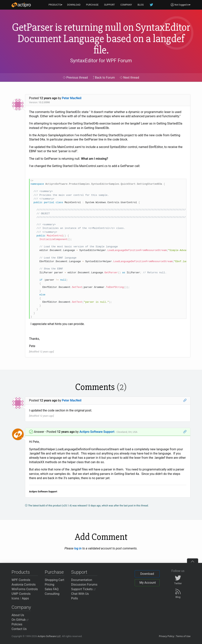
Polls (75, 598)
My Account (148, 583)
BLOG (141, 5)
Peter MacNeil (72, 98)
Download (147, 574)
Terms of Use (183, 636)
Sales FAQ (52, 589)
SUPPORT (109, 5)
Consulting (52, 594)
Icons (15, 598)
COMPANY (126, 5)
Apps (25, 598)
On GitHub (20, 620)
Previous (75, 78)
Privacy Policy (167, 636)
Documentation (82, 580)
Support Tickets (83, 589)
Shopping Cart (55, 580)
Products (21, 572)
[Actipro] (21, 5)
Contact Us (19, 629)
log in (78, 548)
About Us (18, 615)
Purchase (54, 572)
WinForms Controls (25, 589)
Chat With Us (80, 594)
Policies (17, 624)
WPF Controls (21, 580)
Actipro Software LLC (49, 636)
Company (21, 607)
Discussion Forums (84, 585)
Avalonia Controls (24, 585)
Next (130, 78)
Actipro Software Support (97, 432)
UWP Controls (21, 594)
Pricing (50, 585)
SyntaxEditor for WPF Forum (101, 61)
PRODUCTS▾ (55, 5)
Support (79, 572)
